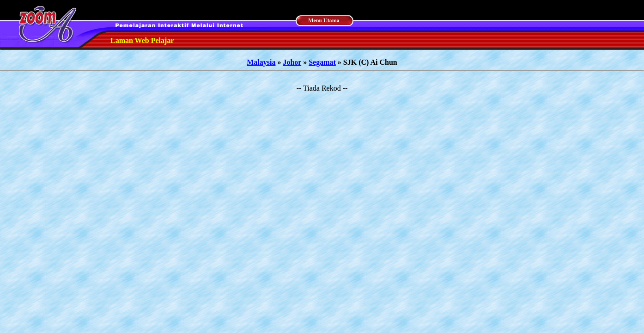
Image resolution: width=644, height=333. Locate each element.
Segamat (322, 62)
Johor (292, 62)
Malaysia (261, 62)
